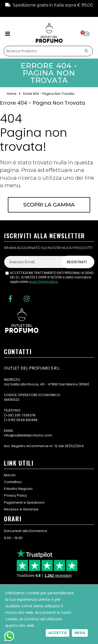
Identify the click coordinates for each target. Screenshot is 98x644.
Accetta (57, 633)
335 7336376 (25, 415)
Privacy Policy (15, 495)
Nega (80, 633)
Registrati (77, 262)
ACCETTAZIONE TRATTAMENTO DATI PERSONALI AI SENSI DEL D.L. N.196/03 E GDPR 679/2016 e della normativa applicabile (52, 277)
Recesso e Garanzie (21, 509)
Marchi (10, 475)
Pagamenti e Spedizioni (24, 502)
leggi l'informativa (43, 282)
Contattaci (13, 482)
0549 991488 (27, 420)
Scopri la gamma (49, 205)
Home (11, 94)
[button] (88, 34)
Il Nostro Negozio (18, 489)
